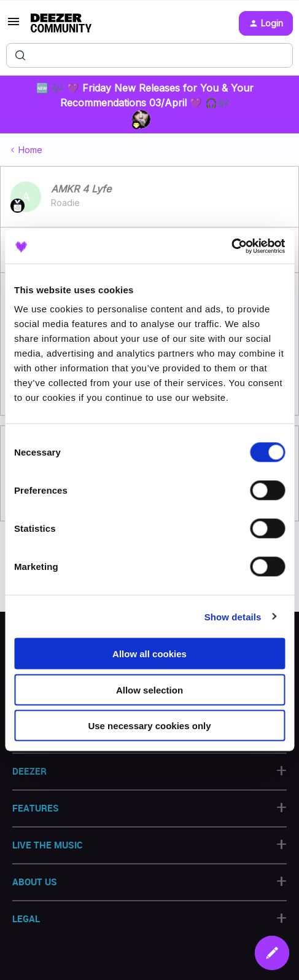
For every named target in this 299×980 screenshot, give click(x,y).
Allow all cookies (149, 654)
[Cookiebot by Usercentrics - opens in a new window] (231, 247)
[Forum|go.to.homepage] (61, 23)
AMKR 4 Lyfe (81, 189)
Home (30, 150)
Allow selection (149, 690)
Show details (233, 616)
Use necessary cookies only (149, 726)
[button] (14, 26)
